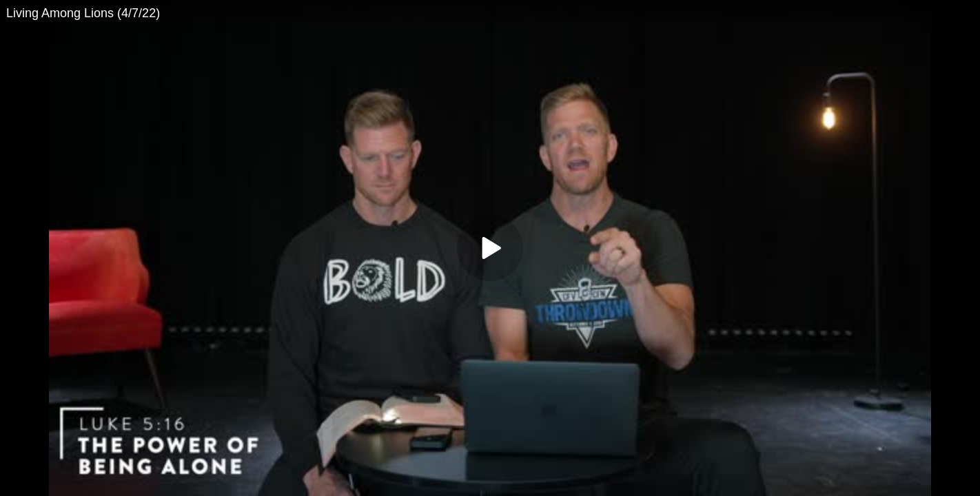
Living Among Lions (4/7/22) (83, 13)
